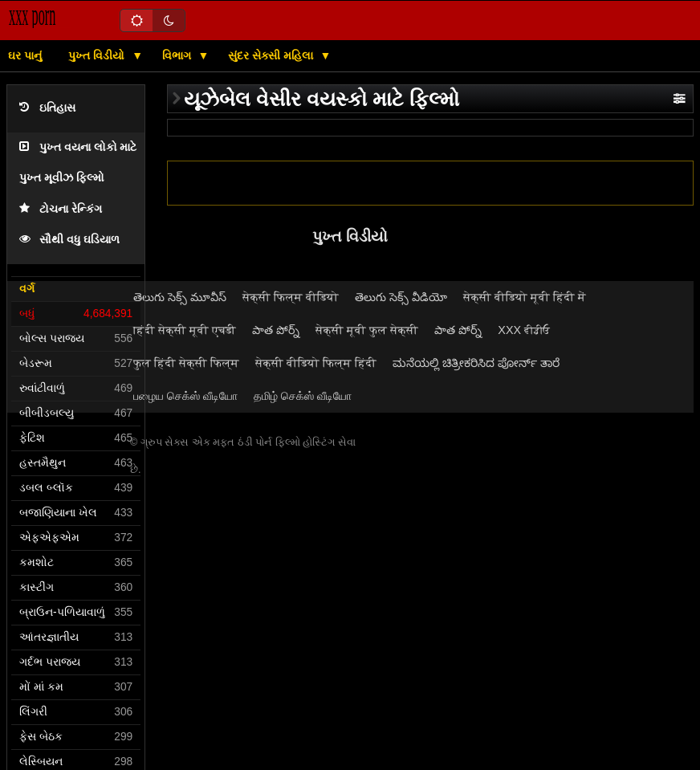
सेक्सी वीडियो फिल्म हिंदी (316, 363)
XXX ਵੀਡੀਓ (524, 330)
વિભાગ (178, 55)
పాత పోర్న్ (276, 330)
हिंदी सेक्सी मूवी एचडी (185, 330)
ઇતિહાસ (47, 108)
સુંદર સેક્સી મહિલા (272, 55)
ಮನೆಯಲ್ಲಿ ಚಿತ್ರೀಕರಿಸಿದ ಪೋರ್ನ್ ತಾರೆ (476, 363)
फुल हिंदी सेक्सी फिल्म (186, 363)
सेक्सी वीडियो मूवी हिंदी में (525, 297)
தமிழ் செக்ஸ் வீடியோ (303, 396)
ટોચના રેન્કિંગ (61, 209)
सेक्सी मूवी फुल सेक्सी (367, 330)
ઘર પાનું (25, 55)
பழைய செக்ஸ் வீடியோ (185, 396)
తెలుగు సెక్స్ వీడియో (401, 297)
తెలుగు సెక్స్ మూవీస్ (180, 297)
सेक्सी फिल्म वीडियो (291, 297)
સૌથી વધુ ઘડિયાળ (69, 240)
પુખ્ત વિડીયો (98, 55)
